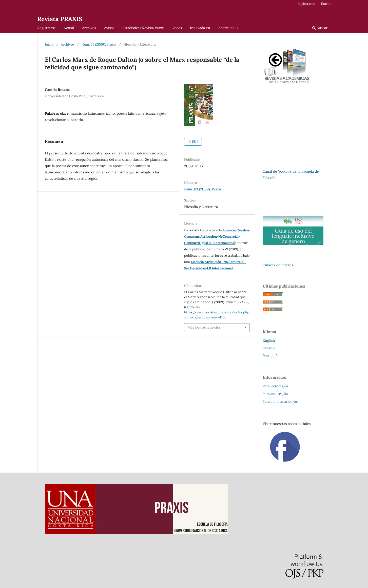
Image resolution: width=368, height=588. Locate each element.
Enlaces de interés (278, 265)
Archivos (89, 28)
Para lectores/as (276, 386)
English (269, 340)
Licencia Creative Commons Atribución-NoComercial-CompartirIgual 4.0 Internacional (217, 237)
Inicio (49, 44)
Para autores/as (275, 394)
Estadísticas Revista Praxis (143, 28)
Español (269, 348)
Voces (177, 28)
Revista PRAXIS (60, 19)
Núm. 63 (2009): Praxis (99, 44)
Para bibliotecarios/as (280, 402)
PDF (195, 142)
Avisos (109, 28)
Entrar (326, 4)
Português (271, 356)
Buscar (320, 28)
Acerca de (227, 28)
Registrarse (46, 28)
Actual (69, 28)
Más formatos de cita (204, 327)
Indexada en (200, 28)
